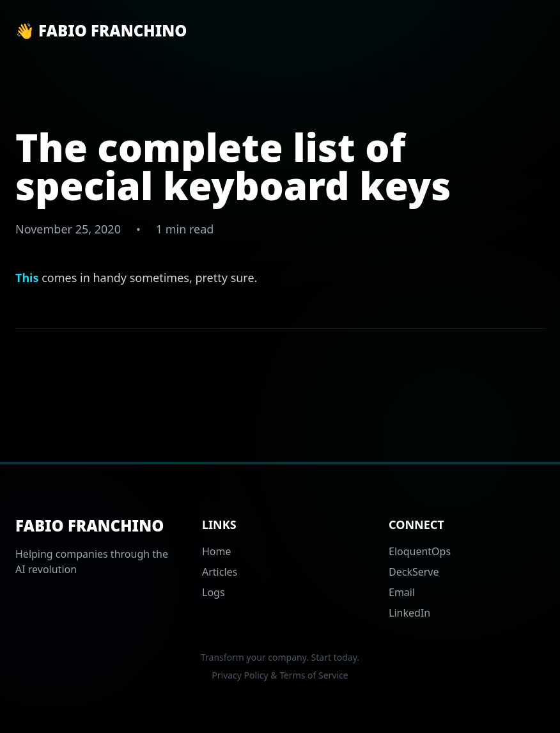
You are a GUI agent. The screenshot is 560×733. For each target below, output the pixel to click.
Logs (214, 592)
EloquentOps (420, 551)
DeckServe (414, 572)
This (27, 278)
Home (217, 551)
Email (402, 592)
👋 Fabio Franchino (101, 31)
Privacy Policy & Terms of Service (280, 675)
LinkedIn (409, 613)
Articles (220, 572)
